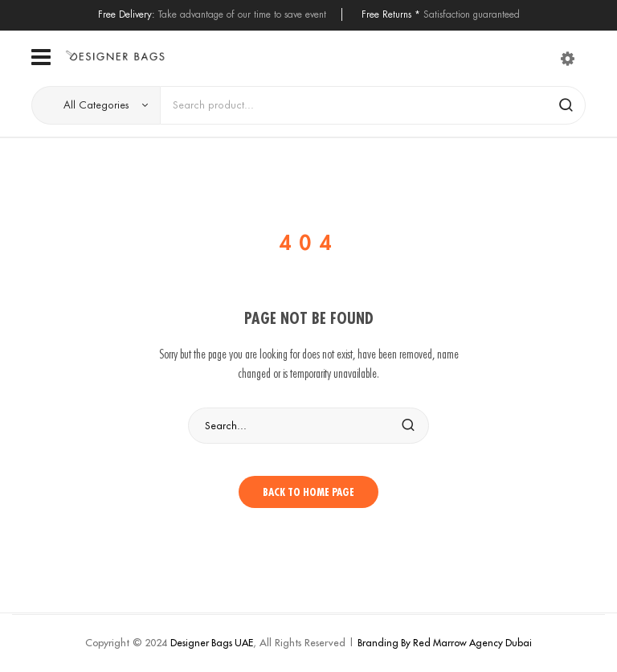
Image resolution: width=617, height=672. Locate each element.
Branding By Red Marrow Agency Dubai (445, 643)
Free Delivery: (127, 14)
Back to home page (308, 492)
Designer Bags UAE (212, 643)
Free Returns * (391, 14)
